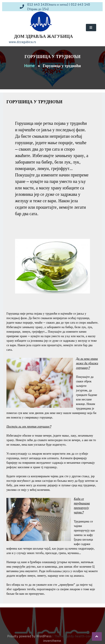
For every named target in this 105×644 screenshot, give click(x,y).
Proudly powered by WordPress (30, 636)
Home (29, 66)
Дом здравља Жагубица (44, 36)
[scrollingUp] (97, 636)
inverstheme (52, 641)
